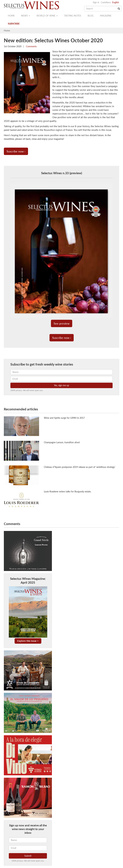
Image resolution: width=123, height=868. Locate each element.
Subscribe (14, 24)
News (26, 16)
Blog (91, 16)
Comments (31, 46)
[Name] (28, 840)
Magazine (106, 16)
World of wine (47, 16)
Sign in (96, 2)
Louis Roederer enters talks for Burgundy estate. (68, 491)
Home (11, 16)
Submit (28, 856)
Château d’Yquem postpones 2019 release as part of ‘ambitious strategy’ (80, 467)
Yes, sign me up (61, 385)
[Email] (28, 848)
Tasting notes (73, 16)
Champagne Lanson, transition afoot (62, 442)
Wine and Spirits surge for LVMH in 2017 (64, 418)
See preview (62, 323)
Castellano (106, 2)
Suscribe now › (16, 151)
